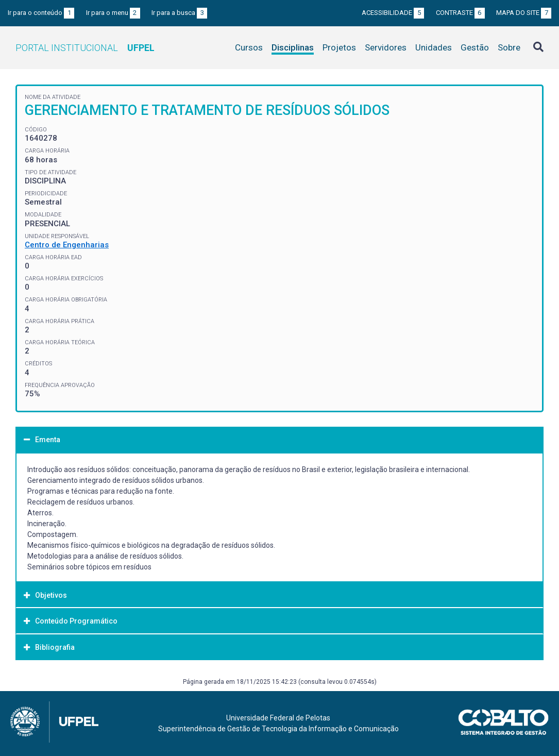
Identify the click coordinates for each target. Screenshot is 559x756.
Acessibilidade (393, 13)
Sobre (509, 47)
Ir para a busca (179, 13)
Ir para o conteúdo (41, 13)
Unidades (434, 47)
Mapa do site (524, 13)
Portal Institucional (85, 48)
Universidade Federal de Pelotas (278, 718)
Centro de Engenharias (67, 245)
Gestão (475, 47)
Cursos (249, 47)
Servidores (386, 47)
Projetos (339, 47)
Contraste (460, 13)
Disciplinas (293, 47)
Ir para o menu (113, 13)
